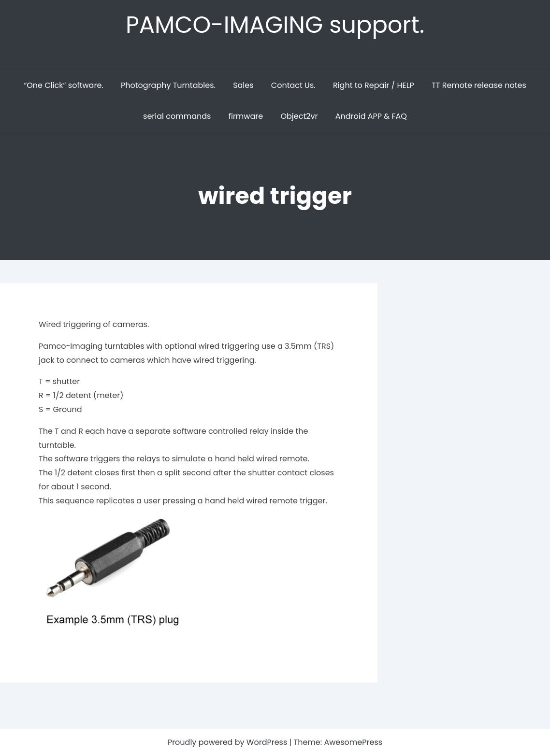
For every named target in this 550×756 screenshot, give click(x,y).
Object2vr (299, 116)
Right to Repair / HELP (374, 85)
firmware (246, 116)
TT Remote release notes (479, 85)
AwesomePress (353, 742)
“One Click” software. (63, 85)
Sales (243, 85)
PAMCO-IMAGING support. (275, 25)
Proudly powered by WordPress (229, 742)
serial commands (177, 116)
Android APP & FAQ (371, 116)
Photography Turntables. (168, 85)
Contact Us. (293, 85)
